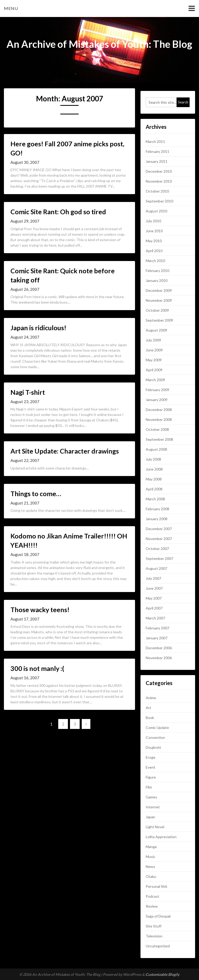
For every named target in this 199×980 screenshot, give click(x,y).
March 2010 (155, 261)
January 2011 (157, 161)
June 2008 (154, 469)
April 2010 (154, 251)
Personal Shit (157, 886)
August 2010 (156, 211)
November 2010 (159, 181)
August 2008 (156, 449)
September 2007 (159, 558)
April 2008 (154, 489)
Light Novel (155, 827)
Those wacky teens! (40, 610)
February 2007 (157, 628)
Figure (151, 777)
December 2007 (159, 529)
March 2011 (155, 141)
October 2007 (157, 549)
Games (151, 797)
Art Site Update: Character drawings (65, 451)
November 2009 (159, 300)
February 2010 (157, 271)
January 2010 (157, 280)
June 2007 (154, 588)
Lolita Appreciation (161, 837)
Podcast (153, 896)
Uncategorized (158, 946)
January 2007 (157, 638)
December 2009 (159, 290)
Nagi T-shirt (28, 392)
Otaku (151, 876)
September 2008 (159, 439)
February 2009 (157, 390)
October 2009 (157, 310)
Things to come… (36, 494)
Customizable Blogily (162, 974)
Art (148, 708)
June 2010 (154, 231)
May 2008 (154, 479)
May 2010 (154, 241)
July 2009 (153, 340)
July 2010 (153, 221)
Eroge (151, 757)
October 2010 (157, 191)
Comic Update (157, 727)
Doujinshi (153, 747)
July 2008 (153, 459)
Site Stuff (154, 926)
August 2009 (156, 330)
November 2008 (159, 419)
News (150, 866)
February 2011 (157, 151)
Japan (150, 817)
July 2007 (153, 578)
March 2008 (155, 499)
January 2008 (157, 519)
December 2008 (159, 410)
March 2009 (155, 380)
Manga (151, 847)
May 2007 (154, 598)
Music (151, 857)
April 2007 (154, 608)
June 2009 (154, 350)
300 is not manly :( (37, 668)
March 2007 (155, 618)
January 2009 (157, 400)
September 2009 (159, 320)
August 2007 (156, 568)
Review (152, 906)
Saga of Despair (158, 916)
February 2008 (157, 509)
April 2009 (154, 370)
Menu (11, 8)
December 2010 (159, 171)
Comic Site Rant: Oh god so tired (58, 212)
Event (151, 767)
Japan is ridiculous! (38, 328)
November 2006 (159, 658)
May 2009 (154, 360)
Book (150, 718)
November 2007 (159, 539)
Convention (155, 737)
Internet (153, 807)
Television (154, 936)
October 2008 (157, 429)
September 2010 (159, 201)
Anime (151, 698)
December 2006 (159, 648)
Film (149, 787)
